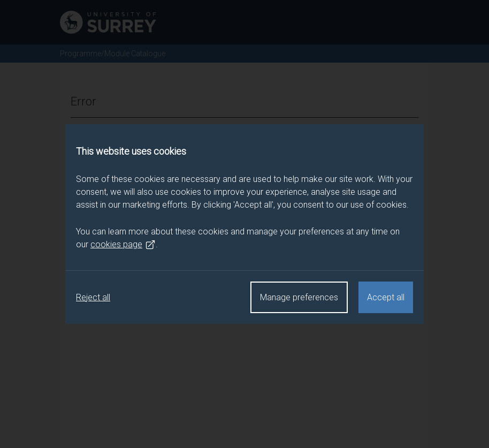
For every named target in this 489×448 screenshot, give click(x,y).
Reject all (93, 297)
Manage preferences (299, 297)
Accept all (386, 297)
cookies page (123, 245)
